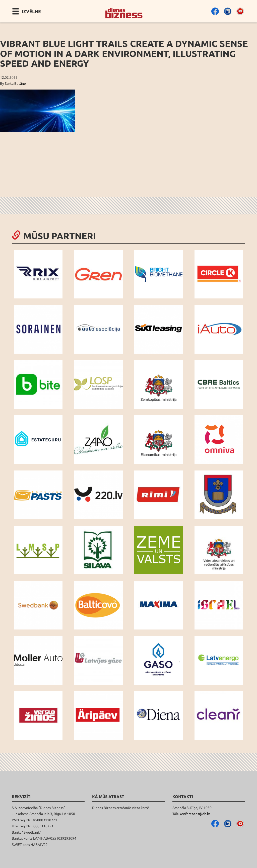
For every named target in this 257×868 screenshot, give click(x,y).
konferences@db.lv (195, 814)
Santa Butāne (15, 83)
